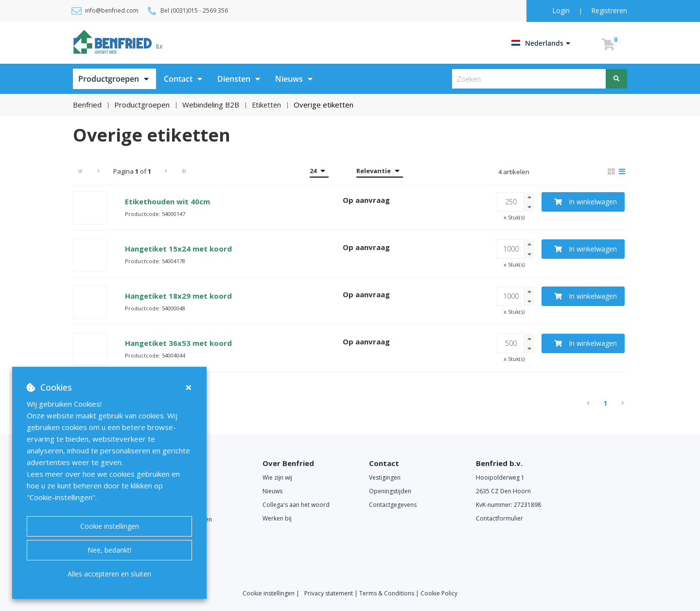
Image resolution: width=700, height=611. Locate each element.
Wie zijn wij (277, 477)
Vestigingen (385, 477)
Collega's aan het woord (296, 505)
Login (562, 10)
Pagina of (132, 171)
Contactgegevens (393, 505)
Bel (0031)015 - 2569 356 (194, 10)
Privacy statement (329, 593)
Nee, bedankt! (109, 550)
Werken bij (277, 518)
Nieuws (289, 79)
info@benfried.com (112, 10)
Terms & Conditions (387, 593)
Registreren (609, 10)
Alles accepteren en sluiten (109, 574)
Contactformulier (499, 518)
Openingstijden (390, 491)
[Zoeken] (616, 79)
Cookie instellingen (110, 526)
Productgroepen (109, 79)
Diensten (234, 79)
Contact (178, 79)
